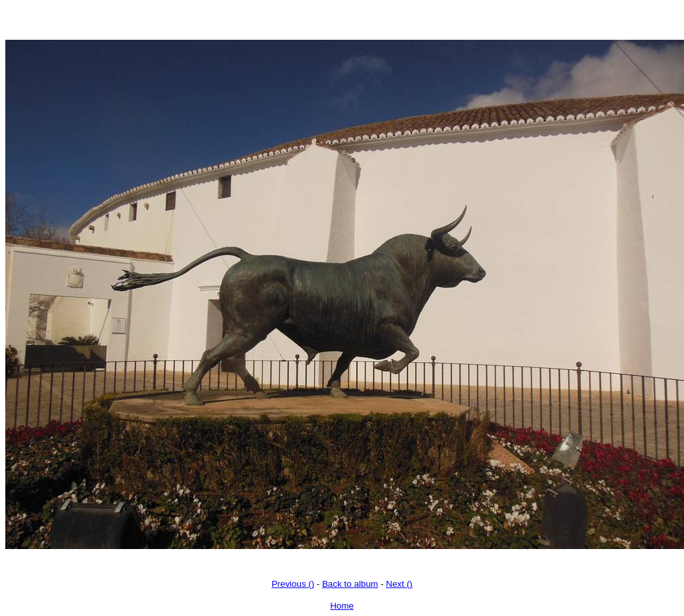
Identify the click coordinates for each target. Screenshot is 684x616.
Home (342, 606)
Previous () (293, 584)
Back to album (350, 584)
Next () (399, 584)
